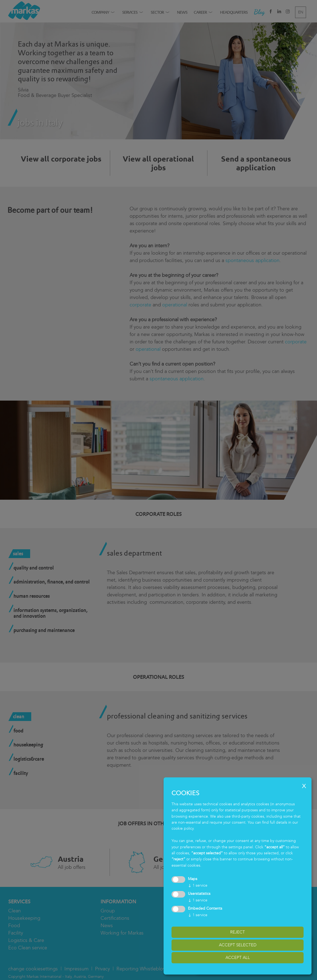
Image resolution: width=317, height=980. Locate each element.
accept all (238, 958)
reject (238, 932)
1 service (198, 885)
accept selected (238, 945)
